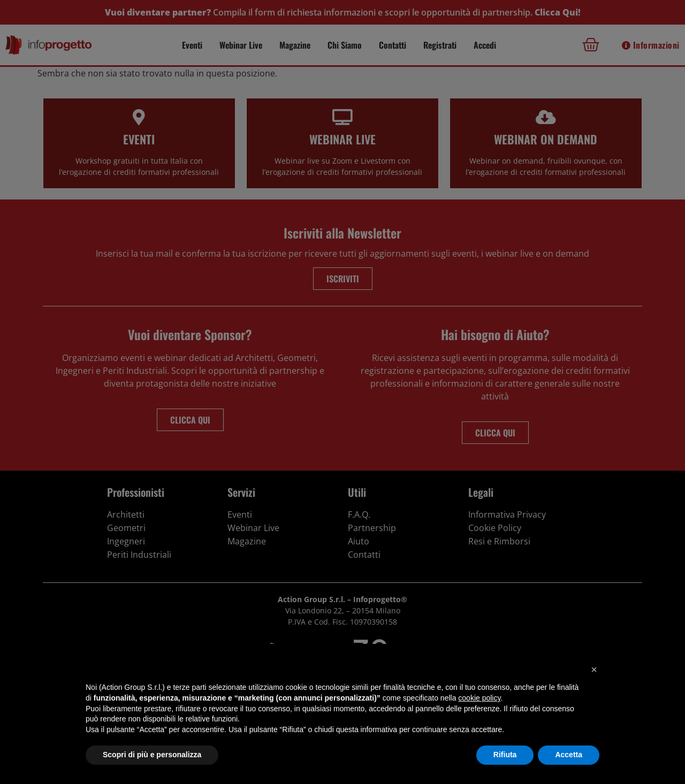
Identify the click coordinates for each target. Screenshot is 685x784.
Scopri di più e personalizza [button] (152, 755)
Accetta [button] (569, 755)
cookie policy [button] (479, 698)
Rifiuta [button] (505, 755)
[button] (594, 670)
